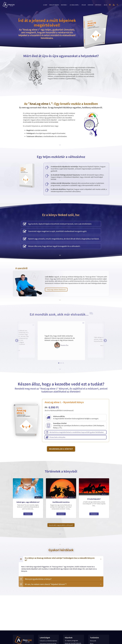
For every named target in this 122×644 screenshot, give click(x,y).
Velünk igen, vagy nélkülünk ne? (28, 500)
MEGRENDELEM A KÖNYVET (61, 449)
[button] (17, 340)
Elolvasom (28, 507)
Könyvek (93, 641)
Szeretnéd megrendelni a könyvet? (61, 525)
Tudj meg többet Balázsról (56, 290)
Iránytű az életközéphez (48, 641)
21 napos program (71, 641)
